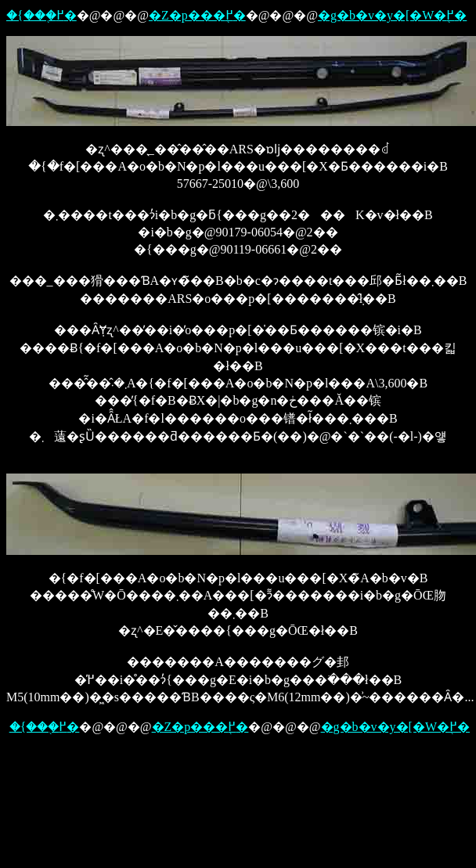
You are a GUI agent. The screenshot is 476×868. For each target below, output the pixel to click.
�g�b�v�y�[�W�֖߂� (392, 15)
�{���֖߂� (41, 15)
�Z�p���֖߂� (197, 15)
